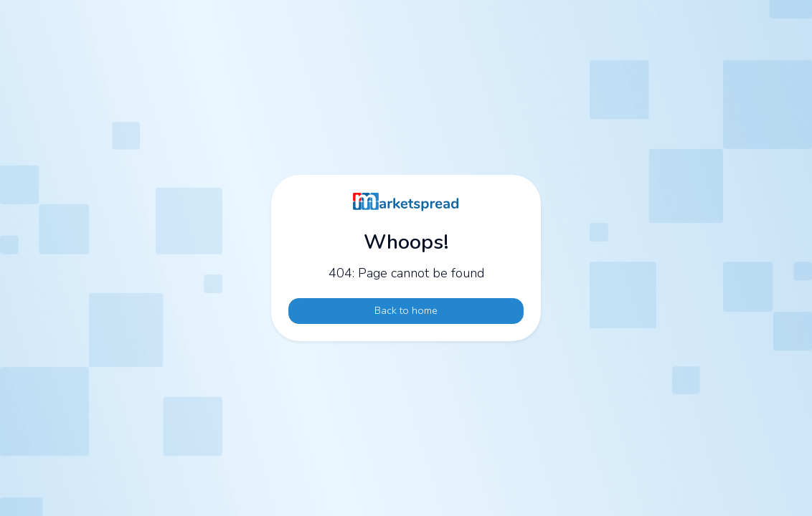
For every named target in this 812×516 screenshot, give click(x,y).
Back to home (406, 310)
